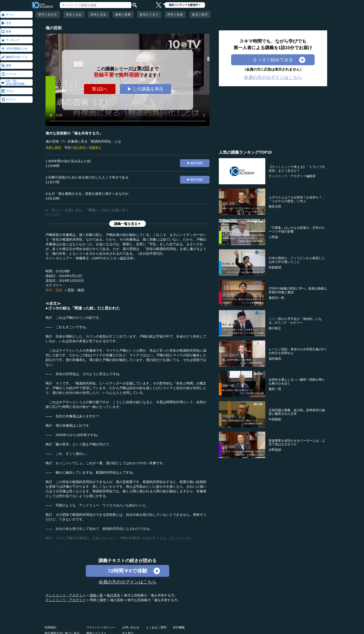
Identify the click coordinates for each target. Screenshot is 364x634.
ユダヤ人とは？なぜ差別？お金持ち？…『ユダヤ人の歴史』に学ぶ (297, 199)
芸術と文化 (98, 15)
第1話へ (100, 89)
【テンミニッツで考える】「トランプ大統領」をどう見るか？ (297, 169)
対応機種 (179, 627)
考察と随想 (53, 147)
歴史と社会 (74, 15)
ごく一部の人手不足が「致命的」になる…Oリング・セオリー (295, 321)
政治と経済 (200, 15)
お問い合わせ (131, 627)
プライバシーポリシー (101, 627)
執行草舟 (79, 147)
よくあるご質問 (156, 627)
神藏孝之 (95, 147)
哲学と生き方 (48, 15)
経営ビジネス (149, 15)
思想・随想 (76, 290)
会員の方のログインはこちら (128, 582)
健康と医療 (123, 15)
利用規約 (50, 627)
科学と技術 (175, 15)
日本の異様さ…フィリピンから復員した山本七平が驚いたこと (297, 260)
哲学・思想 (54, 290)
